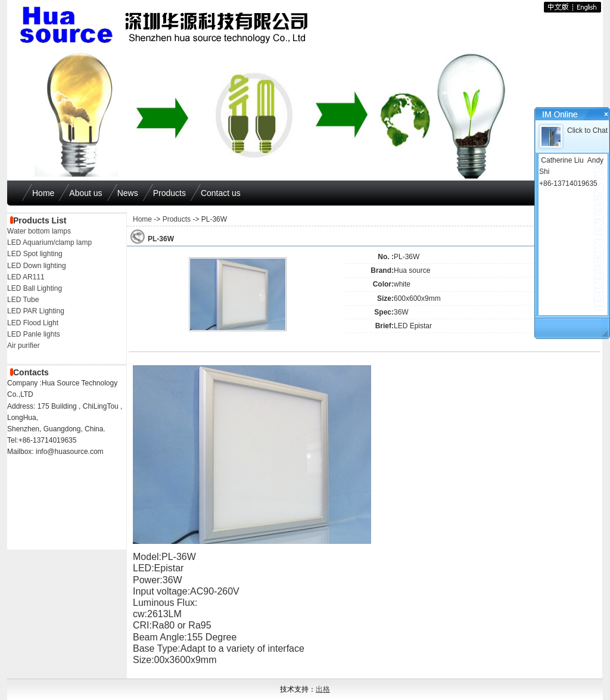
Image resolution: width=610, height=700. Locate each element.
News (128, 193)
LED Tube (23, 300)
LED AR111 (26, 277)
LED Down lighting (37, 266)
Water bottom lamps (39, 231)
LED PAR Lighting (36, 311)
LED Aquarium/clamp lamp (49, 242)
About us (85, 193)
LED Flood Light (33, 323)
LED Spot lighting (35, 254)
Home (43, 193)
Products (169, 193)
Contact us (221, 193)
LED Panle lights (34, 334)
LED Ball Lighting (35, 288)
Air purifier (24, 346)
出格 (323, 689)
